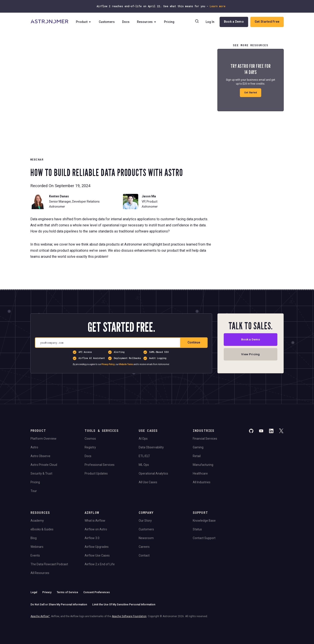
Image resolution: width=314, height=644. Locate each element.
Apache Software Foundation (129, 616)
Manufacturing (203, 465)
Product (84, 22)
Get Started (251, 93)
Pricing (169, 22)
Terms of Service (67, 592)
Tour (34, 491)
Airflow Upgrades (97, 547)
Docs (126, 22)
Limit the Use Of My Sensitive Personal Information (124, 605)
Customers (107, 22)
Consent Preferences (97, 592)
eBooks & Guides (42, 529)
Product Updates (96, 473)
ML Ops (144, 465)
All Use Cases (148, 482)
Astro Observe (40, 456)
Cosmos (90, 439)
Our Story (145, 521)
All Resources (40, 573)
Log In (210, 22)
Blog (34, 538)
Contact (144, 555)
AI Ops (143, 439)
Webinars (37, 547)
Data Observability (151, 447)
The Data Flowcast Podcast (49, 564)
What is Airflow (95, 521)
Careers (144, 547)
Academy (37, 521)
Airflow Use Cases (97, 555)
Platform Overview (44, 439)
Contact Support (204, 538)
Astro (34, 447)
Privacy (47, 592)
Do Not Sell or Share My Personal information (59, 605)
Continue (194, 342)
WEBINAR (37, 159)
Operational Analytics (153, 473)
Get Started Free (267, 22)
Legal (34, 592)
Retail (197, 456)
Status (197, 529)
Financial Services (205, 439)
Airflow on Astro (96, 529)
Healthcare (200, 473)
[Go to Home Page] (49, 22)
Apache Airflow (40, 616)
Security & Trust (41, 473)
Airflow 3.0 (92, 538)
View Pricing (250, 355)
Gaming (198, 447)
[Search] (197, 22)
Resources (147, 22)
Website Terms (126, 364)
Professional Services (100, 465)
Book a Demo (234, 22)
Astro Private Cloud (44, 465)
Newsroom (146, 538)
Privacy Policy (108, 364)
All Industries (202, 482)
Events (35, 555)
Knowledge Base (204, 521)
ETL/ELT (144, 456)
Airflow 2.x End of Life (100, 564)
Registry (90, 447)
